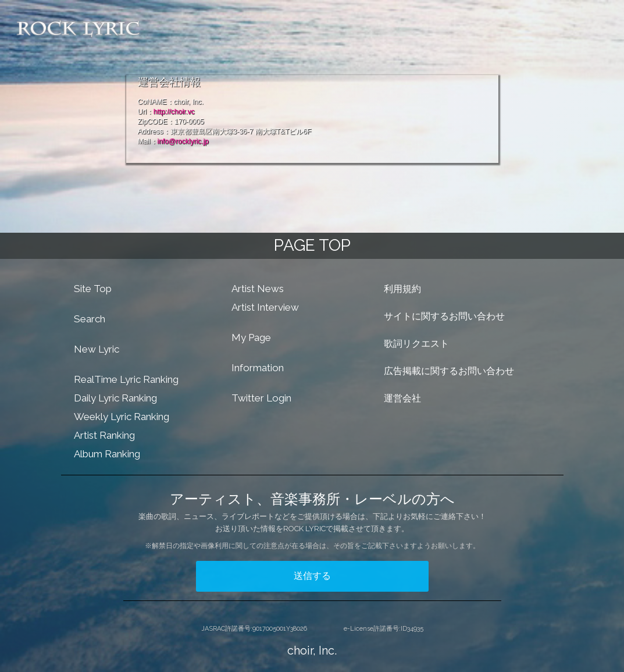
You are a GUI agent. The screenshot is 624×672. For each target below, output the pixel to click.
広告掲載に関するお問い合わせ (449, 371)
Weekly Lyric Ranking (122, 417)
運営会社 (402, 398)
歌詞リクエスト (416, 344)
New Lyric (97, 349)
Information (258, 368)
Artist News (258, 289)
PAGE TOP (312, 245)
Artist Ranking (104, 435)
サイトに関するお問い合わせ (444, 316)
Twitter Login (261, 398)
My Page (251, 337)
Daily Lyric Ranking (115, 398)
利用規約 (402, 289)
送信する (312, 576)
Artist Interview (265, 307)
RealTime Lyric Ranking (126, 379)
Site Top (93, 289)
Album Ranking (107, 454)
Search (90, 319)
